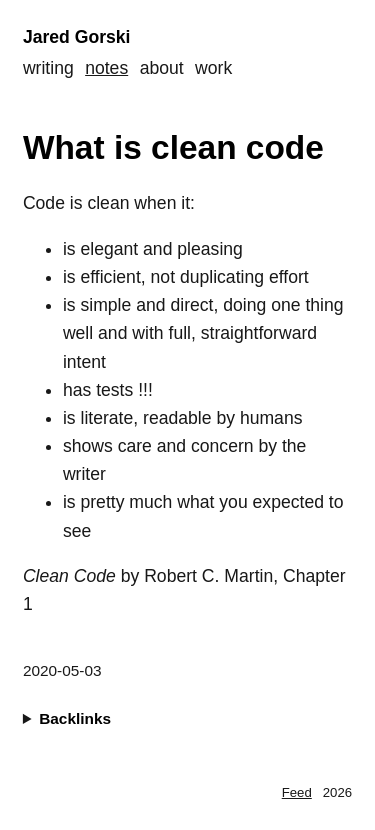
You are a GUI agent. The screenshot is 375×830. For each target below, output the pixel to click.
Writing (48, 68)
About (162, 68)
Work (213, 68)
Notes (106, 68)
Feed (297, 792)
